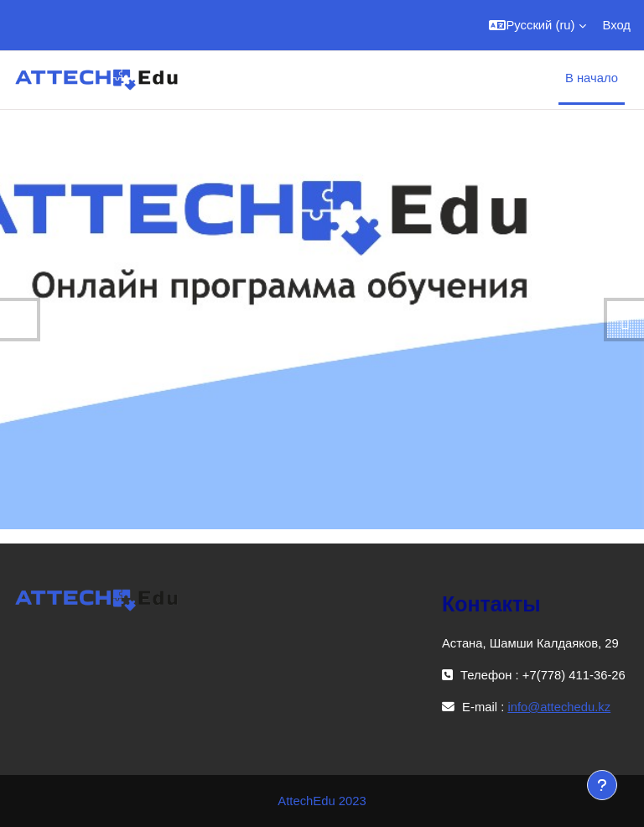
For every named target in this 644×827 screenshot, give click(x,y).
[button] (537, 25)
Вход (617, 25)
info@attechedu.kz (559, 707)
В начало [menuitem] (592, 78)
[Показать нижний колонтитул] (602, 785)
